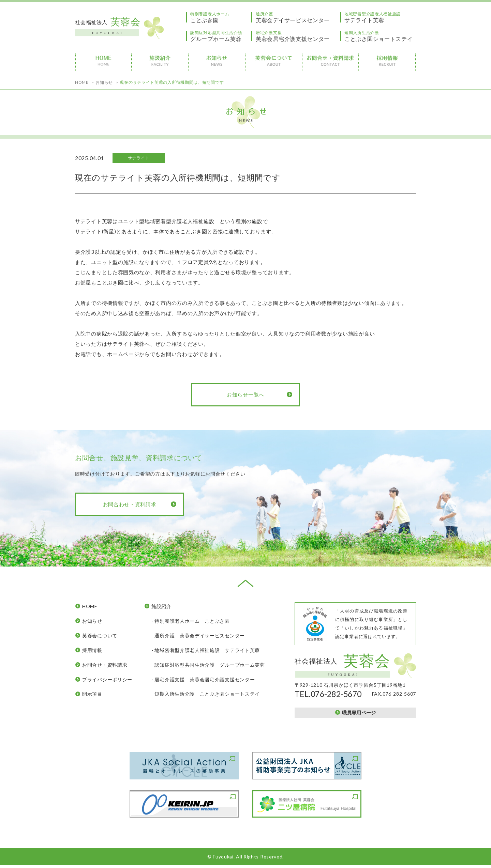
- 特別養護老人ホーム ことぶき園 (191, 621)
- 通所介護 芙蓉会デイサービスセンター (198, 635)
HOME (90, 606)
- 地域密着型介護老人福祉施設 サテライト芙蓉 (206, 650)
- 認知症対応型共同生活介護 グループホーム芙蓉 (208, 665)
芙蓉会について (100, 635)
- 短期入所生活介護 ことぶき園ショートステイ (206, 694)
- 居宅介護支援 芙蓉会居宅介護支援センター (203, 679)
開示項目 (92, 694)
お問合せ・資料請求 (105, 665)
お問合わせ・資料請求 (130, 504)
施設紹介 (161, 606)
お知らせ (92, 621)
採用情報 (92, 650)
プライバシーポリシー (107, 679)
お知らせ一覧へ (245, 394)
